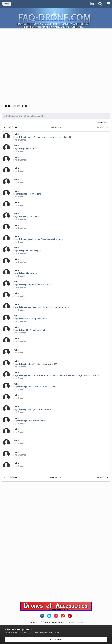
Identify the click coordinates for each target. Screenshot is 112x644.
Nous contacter (76, 622)
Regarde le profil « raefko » (25, 273)
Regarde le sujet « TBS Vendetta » (28, 194)
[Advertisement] (34, 63)
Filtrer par (102, 122)
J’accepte (56, 639)
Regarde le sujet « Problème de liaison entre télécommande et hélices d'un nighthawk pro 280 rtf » (56, 375)
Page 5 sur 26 (56, 128)
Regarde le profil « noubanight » (27, 251)
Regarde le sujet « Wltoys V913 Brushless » (32, 409)
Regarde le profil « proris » (25, 148)
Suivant (100, 127)
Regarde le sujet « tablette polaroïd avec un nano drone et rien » (41, 307)
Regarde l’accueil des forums (26, 217)
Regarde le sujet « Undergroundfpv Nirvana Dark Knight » (38, 239)
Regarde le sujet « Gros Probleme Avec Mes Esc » (35, 387)
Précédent (12, 127)
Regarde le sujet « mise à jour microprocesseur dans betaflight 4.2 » (43, 137)
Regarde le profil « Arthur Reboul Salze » (31, 330)
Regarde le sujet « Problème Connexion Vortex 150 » (36, 364)
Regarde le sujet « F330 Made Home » (30, 421)
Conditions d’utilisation (49, 633)
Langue (33, 622)
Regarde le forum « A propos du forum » (31, 319)
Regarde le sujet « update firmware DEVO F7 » (33, 285)
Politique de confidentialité (53, 622)
